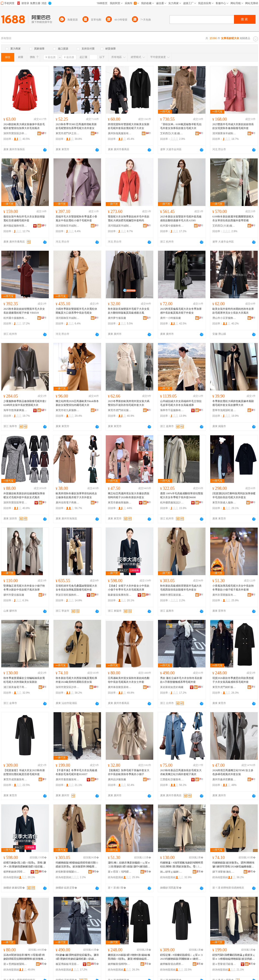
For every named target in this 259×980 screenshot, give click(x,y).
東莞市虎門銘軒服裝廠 (224, 687)
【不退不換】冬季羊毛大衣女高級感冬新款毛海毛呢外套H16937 (76, 772)
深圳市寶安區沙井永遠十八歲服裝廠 (68, 687)
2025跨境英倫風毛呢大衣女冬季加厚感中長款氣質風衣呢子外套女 (181, 311)
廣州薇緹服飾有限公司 (15, 226)
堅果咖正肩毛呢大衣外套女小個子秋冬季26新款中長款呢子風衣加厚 (24, 588)
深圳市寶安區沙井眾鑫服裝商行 (15, 133)
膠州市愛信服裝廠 (14, 595)
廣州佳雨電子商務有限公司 (68, 503)
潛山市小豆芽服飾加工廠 (224, 318)
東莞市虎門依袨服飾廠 (120, 410)
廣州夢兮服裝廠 (117, 318)
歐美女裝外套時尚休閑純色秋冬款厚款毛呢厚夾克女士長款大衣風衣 (233, 311)
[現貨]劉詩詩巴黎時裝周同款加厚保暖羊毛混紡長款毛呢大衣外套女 (234, 495)
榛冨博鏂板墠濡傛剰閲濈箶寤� (68, 964)
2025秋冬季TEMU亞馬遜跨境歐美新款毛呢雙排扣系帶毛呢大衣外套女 (76, 126)
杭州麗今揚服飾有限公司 (172, 226)
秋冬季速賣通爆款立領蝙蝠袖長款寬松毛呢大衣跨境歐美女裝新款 (24, 680)
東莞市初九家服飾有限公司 (68, 410)
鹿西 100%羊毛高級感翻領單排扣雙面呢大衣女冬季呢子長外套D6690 (182, 495)
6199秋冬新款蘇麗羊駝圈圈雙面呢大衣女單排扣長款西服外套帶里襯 (233, 219)
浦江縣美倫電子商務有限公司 (15, 687)
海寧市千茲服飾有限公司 (172, 410)
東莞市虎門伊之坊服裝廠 (68, 133)
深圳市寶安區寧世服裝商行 (15, 503)
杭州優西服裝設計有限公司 (172, 503)
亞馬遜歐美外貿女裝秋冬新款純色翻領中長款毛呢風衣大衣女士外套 (129, 680)
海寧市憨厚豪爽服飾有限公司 (15, 410)
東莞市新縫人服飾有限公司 (224, 503)
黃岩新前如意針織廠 (172, 687)
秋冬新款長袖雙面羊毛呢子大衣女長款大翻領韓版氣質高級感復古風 (129, 311)
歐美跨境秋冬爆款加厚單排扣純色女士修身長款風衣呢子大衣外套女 (76, 495)
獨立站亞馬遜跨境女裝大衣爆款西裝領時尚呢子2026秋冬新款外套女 (129, 495)
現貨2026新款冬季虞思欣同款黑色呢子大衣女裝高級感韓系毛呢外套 (233, 680)
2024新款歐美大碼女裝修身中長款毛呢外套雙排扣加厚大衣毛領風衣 (24, 126)
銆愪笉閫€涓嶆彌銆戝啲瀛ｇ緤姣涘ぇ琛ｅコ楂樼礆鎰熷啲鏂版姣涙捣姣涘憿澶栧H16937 (234, 957)
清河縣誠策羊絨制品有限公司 (120, 226)
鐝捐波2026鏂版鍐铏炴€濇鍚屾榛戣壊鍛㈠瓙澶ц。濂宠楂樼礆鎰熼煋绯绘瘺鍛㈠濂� (129, 957)
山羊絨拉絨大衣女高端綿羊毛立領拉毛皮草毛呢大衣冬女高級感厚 (181, 403)
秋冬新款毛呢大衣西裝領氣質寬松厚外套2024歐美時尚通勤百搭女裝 (76, 680)
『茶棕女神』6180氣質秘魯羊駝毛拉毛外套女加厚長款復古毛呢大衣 (181, 126)
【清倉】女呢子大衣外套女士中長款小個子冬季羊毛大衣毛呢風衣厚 (129, 588)
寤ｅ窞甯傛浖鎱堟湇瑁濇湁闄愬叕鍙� (224, 964)
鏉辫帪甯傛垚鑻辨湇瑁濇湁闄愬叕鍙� (172, 964)
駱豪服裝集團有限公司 (120, 595)
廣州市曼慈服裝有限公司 (68, 779)
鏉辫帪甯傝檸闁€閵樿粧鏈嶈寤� (120, 964)
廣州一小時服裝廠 (171, 318)
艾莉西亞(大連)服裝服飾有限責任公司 (172, 133)
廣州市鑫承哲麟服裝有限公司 (224, 779)
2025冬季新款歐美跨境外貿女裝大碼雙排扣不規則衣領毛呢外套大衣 (129, 403)
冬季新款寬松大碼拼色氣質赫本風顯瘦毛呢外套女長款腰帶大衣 (233, 403)
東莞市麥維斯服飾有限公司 (120, 503)
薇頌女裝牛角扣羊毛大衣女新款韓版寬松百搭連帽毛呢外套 (24, 219)
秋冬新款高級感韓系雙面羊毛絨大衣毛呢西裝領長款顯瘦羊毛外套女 (181, 588)
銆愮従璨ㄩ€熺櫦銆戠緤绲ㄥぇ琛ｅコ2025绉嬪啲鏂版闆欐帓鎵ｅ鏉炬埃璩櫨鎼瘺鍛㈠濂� (182, 957)
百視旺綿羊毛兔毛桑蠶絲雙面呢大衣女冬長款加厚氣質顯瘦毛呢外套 (76, 588)
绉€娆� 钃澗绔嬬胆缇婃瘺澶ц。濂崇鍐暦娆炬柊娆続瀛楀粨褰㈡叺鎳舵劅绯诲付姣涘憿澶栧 (77, 957)
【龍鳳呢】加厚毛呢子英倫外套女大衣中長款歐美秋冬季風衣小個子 (129, 772)
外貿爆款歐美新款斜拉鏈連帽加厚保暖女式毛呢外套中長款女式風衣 (24, 495)
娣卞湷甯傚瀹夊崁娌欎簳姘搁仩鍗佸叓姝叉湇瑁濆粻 (224, 872)
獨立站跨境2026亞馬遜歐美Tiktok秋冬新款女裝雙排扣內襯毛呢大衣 (77, 403)
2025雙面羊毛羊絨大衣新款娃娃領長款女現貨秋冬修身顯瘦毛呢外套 (233, 126)
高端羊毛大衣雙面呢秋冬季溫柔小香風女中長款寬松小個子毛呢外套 (76, 219)
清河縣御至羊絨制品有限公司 (68, 226)
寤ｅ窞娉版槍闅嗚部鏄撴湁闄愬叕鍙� (15, 964)
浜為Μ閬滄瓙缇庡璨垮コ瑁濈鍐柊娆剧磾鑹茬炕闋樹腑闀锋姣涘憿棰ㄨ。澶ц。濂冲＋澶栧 (24, 957)
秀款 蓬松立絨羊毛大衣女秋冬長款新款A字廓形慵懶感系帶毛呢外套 (181, 680)
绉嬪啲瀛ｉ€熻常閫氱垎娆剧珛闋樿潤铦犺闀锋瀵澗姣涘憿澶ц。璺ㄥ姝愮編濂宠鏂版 (182, 865)
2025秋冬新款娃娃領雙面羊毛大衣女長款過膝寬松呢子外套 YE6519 (24, 311)
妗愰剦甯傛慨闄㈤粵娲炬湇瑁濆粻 (68, 872)
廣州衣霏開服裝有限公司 (224, 595)
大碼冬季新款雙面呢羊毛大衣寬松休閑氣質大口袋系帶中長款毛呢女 (76, 311)
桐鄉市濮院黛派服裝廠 (172, 595)
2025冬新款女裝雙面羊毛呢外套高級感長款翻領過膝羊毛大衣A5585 (181, 219)
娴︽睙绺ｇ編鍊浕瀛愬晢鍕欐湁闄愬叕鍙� (172, 872)
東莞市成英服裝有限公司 (15, 779)
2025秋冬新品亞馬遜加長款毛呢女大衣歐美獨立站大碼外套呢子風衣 (181, 772)
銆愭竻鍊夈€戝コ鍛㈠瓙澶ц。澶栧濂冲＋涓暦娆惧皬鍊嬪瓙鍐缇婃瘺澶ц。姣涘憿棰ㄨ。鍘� (25, 865)
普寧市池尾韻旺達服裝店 (224, 410)
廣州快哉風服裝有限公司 (120, 133)
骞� (43, 871)
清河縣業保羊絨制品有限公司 (224, 133)
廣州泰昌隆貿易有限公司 (120, 687)
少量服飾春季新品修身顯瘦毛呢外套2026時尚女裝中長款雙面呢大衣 (25, 403)
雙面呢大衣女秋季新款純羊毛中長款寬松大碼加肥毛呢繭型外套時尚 (129, 219)
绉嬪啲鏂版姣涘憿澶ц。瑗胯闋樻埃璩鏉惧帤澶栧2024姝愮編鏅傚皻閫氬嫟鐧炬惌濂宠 (233, 865)
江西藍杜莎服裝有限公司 (172, 779)
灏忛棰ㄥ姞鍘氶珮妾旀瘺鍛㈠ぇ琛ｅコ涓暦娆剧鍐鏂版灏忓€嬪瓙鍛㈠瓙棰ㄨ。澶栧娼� (129, 865)
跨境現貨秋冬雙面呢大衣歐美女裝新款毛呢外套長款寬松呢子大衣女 (129, 126)
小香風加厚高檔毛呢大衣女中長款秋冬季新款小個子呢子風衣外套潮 (233, 588)
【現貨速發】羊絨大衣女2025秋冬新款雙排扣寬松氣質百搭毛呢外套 (24, 772)
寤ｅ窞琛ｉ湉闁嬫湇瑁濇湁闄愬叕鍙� (120, 872)
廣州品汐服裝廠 (117, 779)
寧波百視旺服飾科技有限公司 (68, 595)
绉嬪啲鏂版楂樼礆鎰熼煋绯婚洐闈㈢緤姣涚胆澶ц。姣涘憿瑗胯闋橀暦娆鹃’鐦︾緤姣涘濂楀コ (77, 865)
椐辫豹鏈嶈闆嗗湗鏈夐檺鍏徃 (15, 872)
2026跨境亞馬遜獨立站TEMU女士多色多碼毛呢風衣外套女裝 (233, 772)
